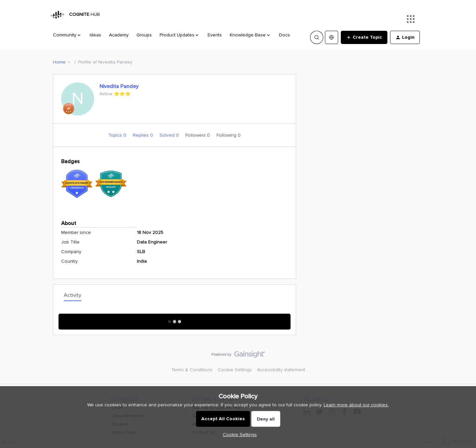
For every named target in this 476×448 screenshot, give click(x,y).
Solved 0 (170, 135)
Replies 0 (144, 135)
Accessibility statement (281, 370)
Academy (119, 35)
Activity (73, 295)
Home (59, 62)
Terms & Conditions (192, 370)
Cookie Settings (235, 370)
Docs (284, 35)
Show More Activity (175, 319)
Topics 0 (118, 135)
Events (215, 35)
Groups (144, 35)
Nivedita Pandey (119, 86)
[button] (364, 37)
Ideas (95, 35)
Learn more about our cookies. (356, 405)
